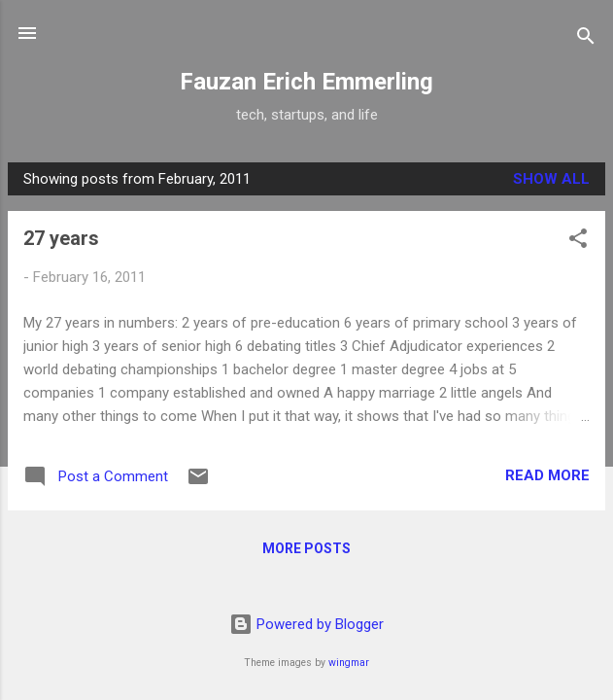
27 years (61, 238)
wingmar (349, 663)
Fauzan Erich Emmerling (306, 82)
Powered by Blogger (306, 624)
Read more (547, 475)
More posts (306, 548)
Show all (551, 179)
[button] (578, 242)
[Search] (586, 39)
